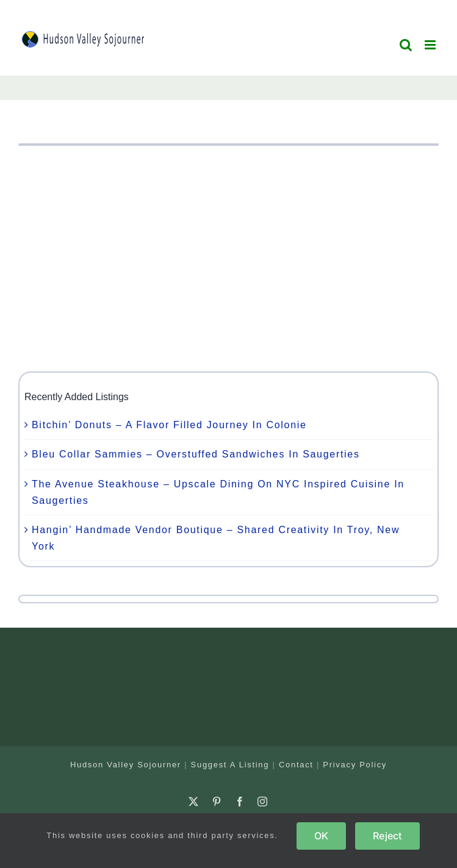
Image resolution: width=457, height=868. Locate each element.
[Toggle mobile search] (406, 45)
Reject (387, 836)
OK (321, 836)
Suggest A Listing (230, 765)
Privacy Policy (355, 765)
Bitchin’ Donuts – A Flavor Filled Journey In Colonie (169, 425)
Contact (296, 765)
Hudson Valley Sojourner (126, 765)
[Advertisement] (228, 259)
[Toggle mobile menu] (432, 45)
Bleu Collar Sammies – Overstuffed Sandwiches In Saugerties (196, 454)
